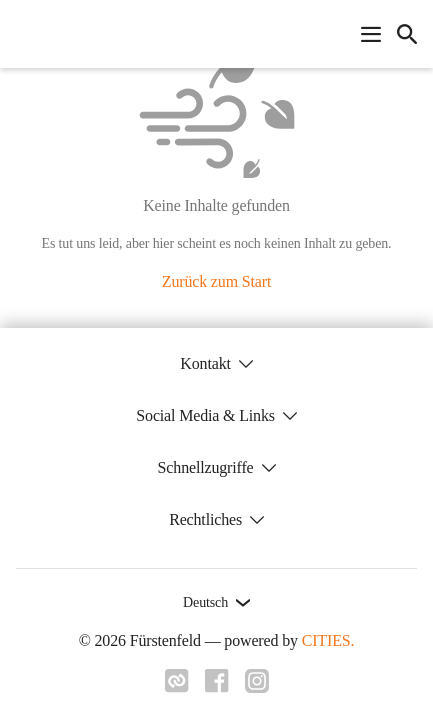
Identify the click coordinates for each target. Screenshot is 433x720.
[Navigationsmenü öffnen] (371, 34)
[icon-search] (407, 34)
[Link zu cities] (177, 687)
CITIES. (328, 640)
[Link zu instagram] (257, 687)
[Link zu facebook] (217, 687)
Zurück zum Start (216, 281)
